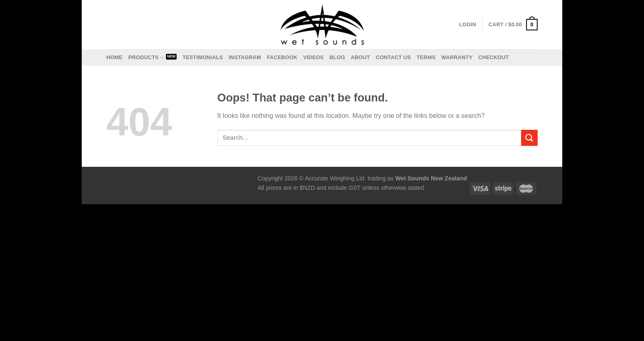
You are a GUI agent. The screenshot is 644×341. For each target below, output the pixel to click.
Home (114, 57)
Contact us (393, 57)
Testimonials (202, 57)
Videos (313, 57)
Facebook (282, 57)
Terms (426, 57)
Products (146, 58)
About (360, 57)
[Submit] (529, 138)
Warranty (457, 57)
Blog (337, 57)
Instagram (245, 57)
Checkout (493, 57)
